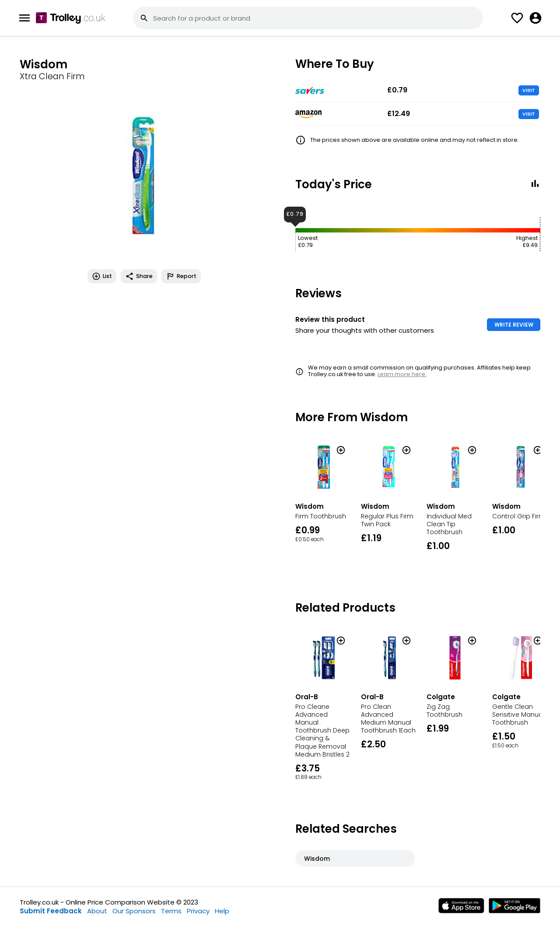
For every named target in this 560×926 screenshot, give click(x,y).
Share (139, 276)
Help (222, 911)
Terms (171, 911)
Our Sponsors (134, 911)
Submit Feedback (51, 911)
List (102, 276)
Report (181, 276)
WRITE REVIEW (514, 325)
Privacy (198, 911)
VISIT (529, 90)
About (97, 911)
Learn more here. (402, 374)
